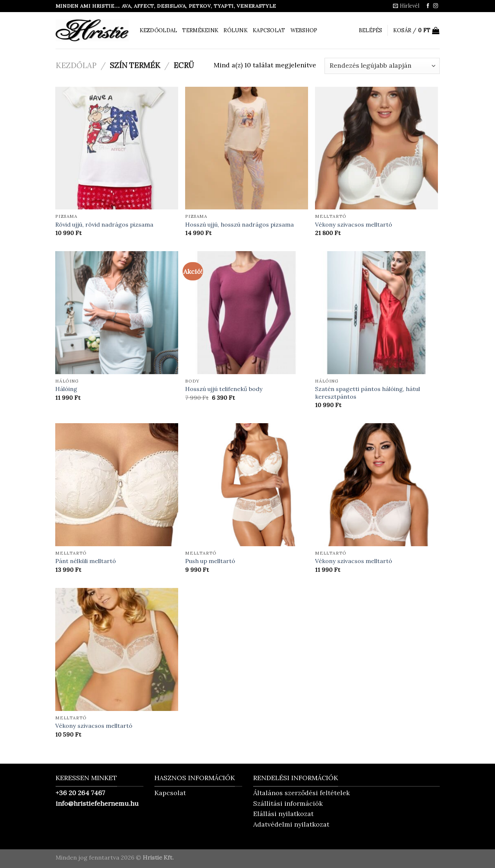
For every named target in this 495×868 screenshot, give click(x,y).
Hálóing (66, 389)
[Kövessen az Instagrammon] (436, 6)
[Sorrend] (382, 66)
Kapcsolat (269, 30)
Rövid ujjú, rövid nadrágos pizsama (104, 224)
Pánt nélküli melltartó (86, 561)
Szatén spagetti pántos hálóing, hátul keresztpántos (367, 393)
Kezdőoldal (159, 30)
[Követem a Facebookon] (428, 6)
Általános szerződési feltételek (301, 793)
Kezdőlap (76, 65)
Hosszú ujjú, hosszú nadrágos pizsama (239, 224)
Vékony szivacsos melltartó (354, 224)
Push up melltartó (210, 561)
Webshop (304, 30)
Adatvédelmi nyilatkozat (291, 824)
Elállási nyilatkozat (283, 814)
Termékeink (200, 30)
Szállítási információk (288, 803)
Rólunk (236, 30)
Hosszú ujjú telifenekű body (224, 389)
